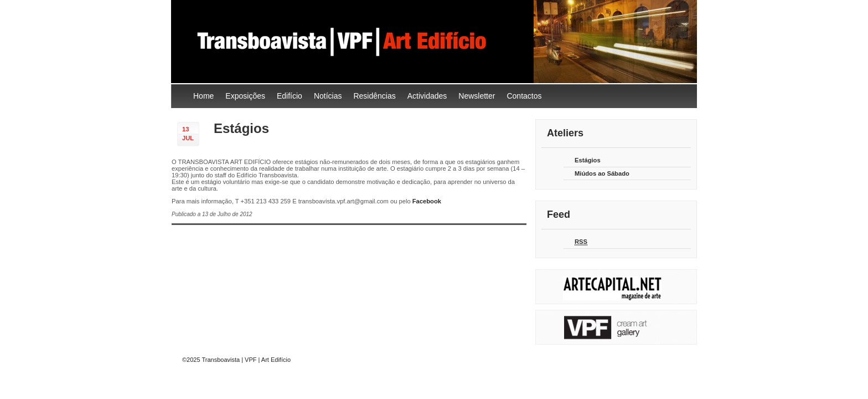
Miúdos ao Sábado (602, 173)
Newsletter (477, 96)
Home (203, 96)
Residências (374, 96)
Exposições (245, 96)
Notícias (328, 96)
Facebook (427, 201)
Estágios (241, 128)
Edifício (290, 96)
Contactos (524, 96)
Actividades (427, 96)
